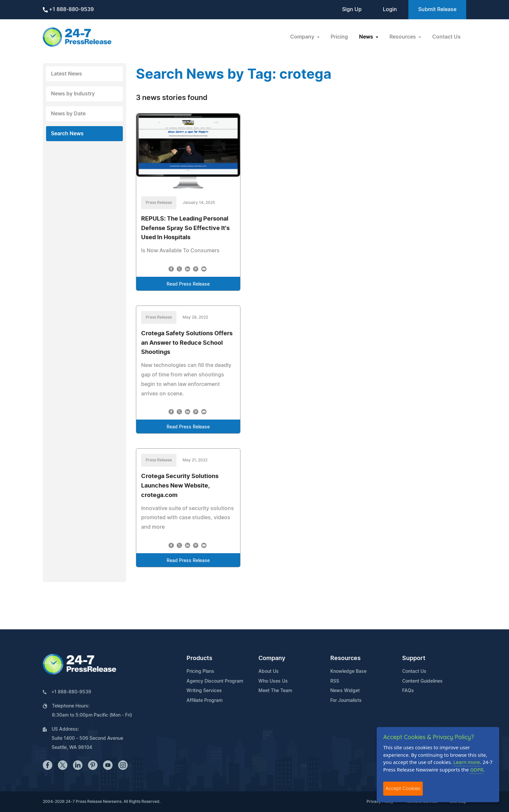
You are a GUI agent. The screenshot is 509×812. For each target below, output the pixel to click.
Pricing (339, 37)
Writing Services (204, 691)
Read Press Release (188, 284)
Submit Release (437, 9)
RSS (335, 681)
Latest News (66, 74)
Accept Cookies (403, 788)
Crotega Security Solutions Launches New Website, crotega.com (180, 486)
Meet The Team (275, 691)
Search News (67, 134)
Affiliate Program (205, 701)
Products (199, 658)
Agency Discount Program (215, 681)
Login (390, 9)
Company (272, 658)
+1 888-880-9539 (68, 10)
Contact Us (446, 37)
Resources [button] (403, 37)
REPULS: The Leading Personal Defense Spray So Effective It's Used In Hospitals (185, 228)
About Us (269, 671)
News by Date (68, 114)
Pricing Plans (200, 671)
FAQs (408, 691)
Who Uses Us (273, 681)
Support (414, 658)
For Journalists (346, 701)
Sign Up (352, 9)
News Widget (345, 691)
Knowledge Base (348, 671)
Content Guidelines (422, 681)
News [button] (367, 37)
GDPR (477, 770)
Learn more (467, 762)
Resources (345, 658)
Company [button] (303, 37)
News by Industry (73, 94)
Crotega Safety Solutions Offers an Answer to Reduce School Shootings (187, 343)
